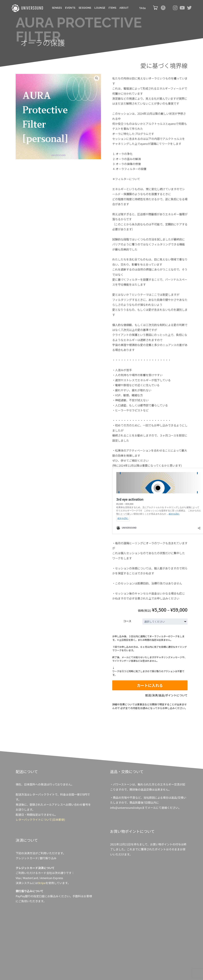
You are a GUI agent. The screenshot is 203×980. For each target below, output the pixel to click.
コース (127, 621)
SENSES (57, 8)
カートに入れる (150, 685)
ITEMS (113, 8)
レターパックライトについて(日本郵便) (40, 819)
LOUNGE (100, 8)
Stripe (42, 883)
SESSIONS (85, 8)
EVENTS (70, 8)
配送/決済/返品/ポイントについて (166, 695)
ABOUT (124, 8)
